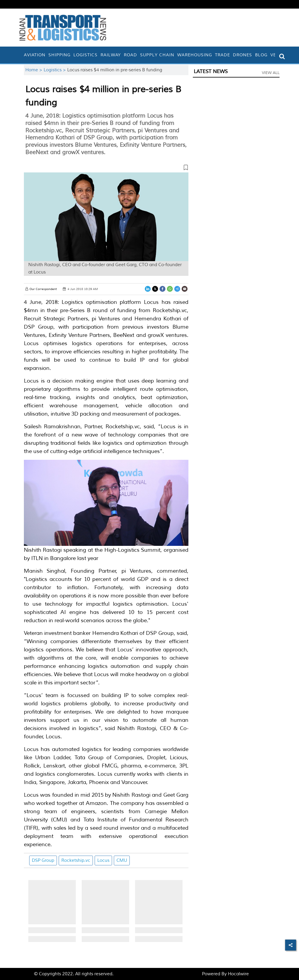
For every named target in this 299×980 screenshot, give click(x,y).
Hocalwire (238, 974)
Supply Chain (157, 55)
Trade (222, 55)
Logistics (86, 55)
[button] (106, 169)
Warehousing (195, 55)
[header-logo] (63, 28)
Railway (111, 55)
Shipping (59, 55)
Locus (103, 860)
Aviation (35, 55)
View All (271, 73)
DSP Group (43, 860)
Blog (261, 55)
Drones (243, 55)
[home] (21, 55)
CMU (122, 860)
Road (130, 55)
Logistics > (55, 70)
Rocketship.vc (76, 860)
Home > (34, 70)
